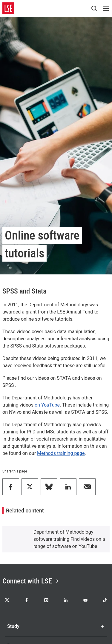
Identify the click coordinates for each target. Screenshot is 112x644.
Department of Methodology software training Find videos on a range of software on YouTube (69, 539)
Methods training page (61, 453)
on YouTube (47, 405)
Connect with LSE (31, 581)
